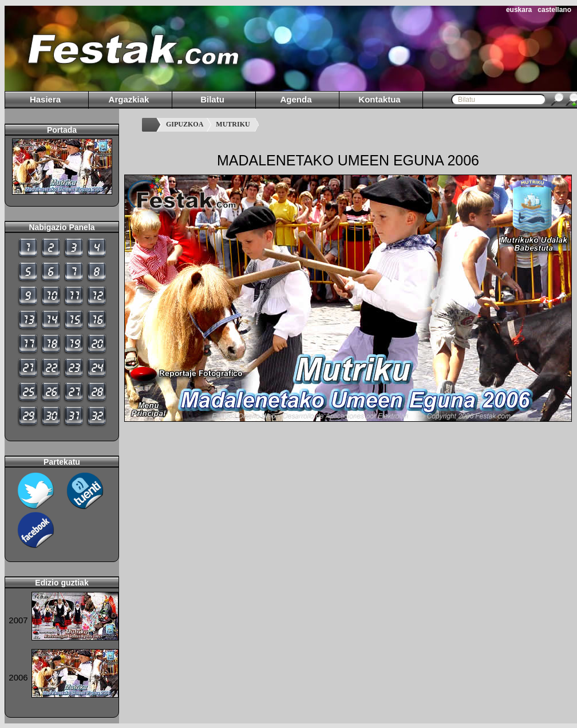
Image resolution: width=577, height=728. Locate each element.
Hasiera (45, 99)
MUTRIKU (233, 124)
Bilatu (212, 99)
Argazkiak (129, 99)
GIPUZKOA (185, 124)
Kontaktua (379, 99)
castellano (554, 10)
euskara (519, 10)
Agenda (296, 99)
